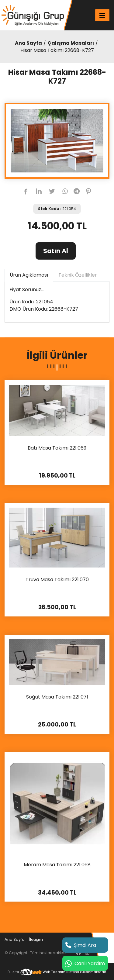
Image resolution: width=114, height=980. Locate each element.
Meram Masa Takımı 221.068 (57, 865)
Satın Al (56, 251)
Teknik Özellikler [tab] (78, 275)
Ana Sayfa (28, 43)
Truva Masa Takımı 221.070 (57, 580)
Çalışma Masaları (71, 43)
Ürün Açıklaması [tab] (29, 275)
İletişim (36, 939)
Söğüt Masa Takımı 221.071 (57, 697)
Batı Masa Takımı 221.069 (57, 448)
